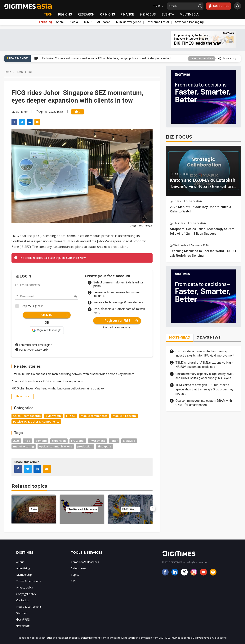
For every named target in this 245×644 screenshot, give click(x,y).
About (20, 562)
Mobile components (94, 416)
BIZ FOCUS (148, 14)
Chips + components (27, 416)
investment (97, 441)
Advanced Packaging (189, 22)
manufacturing (24, 446)
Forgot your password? (33, 350)
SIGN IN (55, 315)
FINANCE (127, 14)
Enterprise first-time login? (35, 345)
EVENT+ (168, 14)
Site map (22, 613)
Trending (45, 22)
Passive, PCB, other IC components (36, 422)
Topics (75, 575)
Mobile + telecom (124, 416)
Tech (20, 72)
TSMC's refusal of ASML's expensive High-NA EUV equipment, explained (205, 365)
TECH (48, 14)
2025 (16, 441)
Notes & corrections (29, 607)
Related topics (29, 486)
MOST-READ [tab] (180, 337)
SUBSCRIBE (219, 6)
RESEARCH (86, 14)
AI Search (104, 22)
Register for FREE (121, 321)
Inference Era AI (158, 22)
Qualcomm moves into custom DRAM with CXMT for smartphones (204, 403)
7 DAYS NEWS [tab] (209, 337)
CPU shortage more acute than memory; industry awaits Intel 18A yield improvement (205, 353)
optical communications (56, 446)
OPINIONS (108, 14)
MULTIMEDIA (189, 14)
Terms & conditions (29, 581)
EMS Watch (53, 416)
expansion (59, 441)
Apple (60, 22)
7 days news (78, 568)
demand (41, 441)
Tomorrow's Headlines (202, 58)
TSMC (88, 22)
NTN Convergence (129, 22)
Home (7, 72)
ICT (31, 72)
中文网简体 (23, 626)
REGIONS (65, 14)
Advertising (23, 568)
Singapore (104, 446)
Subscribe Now (76, 258)
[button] (47, 330)
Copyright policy (26, 594)
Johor (114, 441)
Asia (27, 441)
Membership (24, 575)
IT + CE (71, 416)
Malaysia (129, 441)
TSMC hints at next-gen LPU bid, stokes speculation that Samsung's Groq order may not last (204, 389)
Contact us (23, 600)
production (85, 446)
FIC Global (78, 441)
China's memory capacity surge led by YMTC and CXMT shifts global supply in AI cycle (205, 376)
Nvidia (74, 22)
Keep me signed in (32, 306)
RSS (73, 581)
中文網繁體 (23, 619)
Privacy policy (25, 587)
